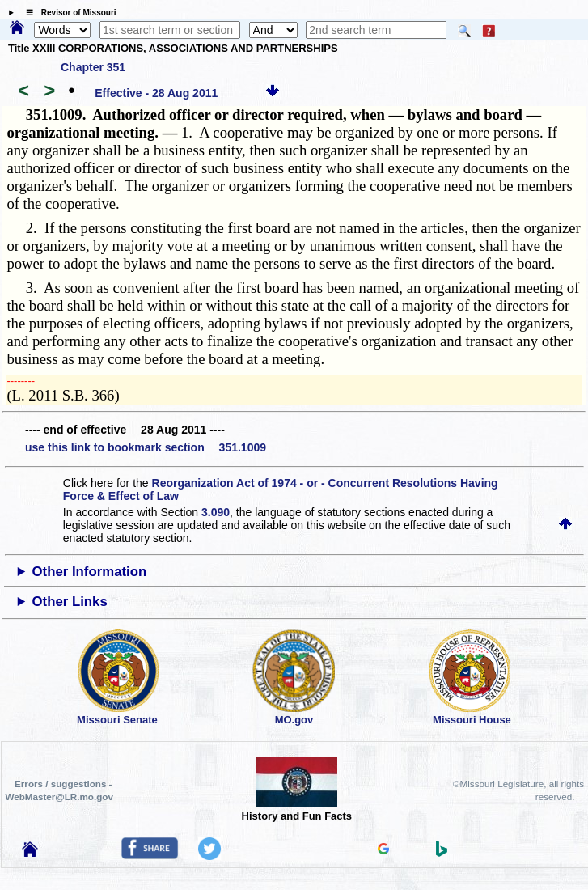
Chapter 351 (93, 67)
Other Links (70, 602)
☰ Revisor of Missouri (67, 13)
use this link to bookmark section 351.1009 (146, 447)
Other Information (90, 572)
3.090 (216, 512)
